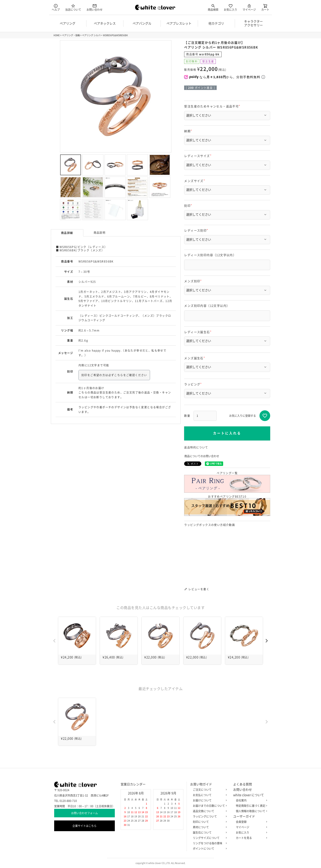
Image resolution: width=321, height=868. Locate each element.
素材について (209, 827)
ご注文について (209, 790)
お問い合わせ (95, 7)
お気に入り (230, 7)
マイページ (249, 7)
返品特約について (196, 447)
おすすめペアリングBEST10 (227, 506)
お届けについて (209, 800)
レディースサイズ (198, 156)
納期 (189, 131)
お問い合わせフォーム (84, 813)
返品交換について (209, 811)
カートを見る (251, 838)
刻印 (189, 206)
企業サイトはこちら (84, 826)
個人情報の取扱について (251, 811)
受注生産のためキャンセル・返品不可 (213, 106)
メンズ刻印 (194, 281)
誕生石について (209, 833)
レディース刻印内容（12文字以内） (210, 255)
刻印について (209, 822)
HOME (57, 35)
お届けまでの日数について (209, 806)
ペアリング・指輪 (71, 35)
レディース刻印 (197, 231)
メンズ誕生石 (195, 358)
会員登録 (251, 822)
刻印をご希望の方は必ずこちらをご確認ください (114, 375)
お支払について (209, 795)
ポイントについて (209, 849)
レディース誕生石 (198, 332)
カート (265, 7)
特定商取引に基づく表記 (251, 806)
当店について (73, 7)
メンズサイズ (195, 181)
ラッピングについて (209, 816)
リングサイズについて (209, 838)
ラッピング (194, 384)
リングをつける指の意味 (209, 843)
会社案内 (251, 800)
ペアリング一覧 (227, 482)
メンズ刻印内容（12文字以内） (207, 306)
